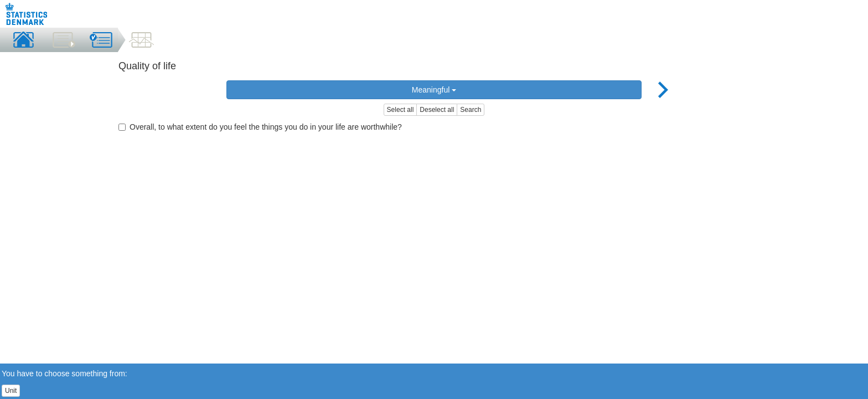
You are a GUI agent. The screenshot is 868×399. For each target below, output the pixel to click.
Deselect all (437, 110)
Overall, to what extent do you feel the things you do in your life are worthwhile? (260, 127)
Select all (401, 110)
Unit (11, 391)
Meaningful (434, 90)
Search (471, 110)
